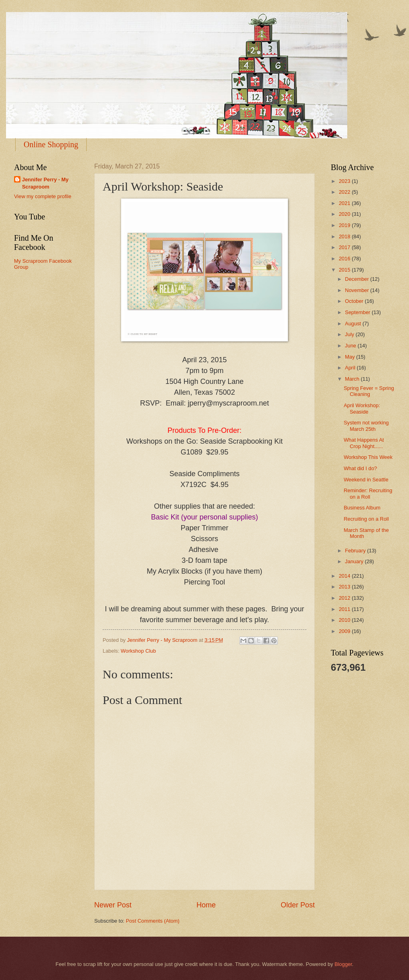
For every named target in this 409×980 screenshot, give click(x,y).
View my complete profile (43, 196)
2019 (345, 225)
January (355, 561)
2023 (345, 181)
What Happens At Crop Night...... (364, 443)
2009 (345, 631)
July (350, 334)
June (351, 346)
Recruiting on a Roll (366, 519)
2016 (345, 259)
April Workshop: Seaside (362, 408)
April (351, 368)
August (354, 324)
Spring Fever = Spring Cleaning (369, 391)
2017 (345, 247)
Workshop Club (138, 651)
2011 (345, 609)
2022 (345, 192)
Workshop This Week (368, 457)
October (355, 301)
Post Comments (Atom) (153, 921)
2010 (345, 620)
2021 (345, 203)
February (356, 551)
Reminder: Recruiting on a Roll (368, 493)
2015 (345, 270)
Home (206, 905)
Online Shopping (51, 144)
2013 (345, 587)
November (357, 290)
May (350, 357)
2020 (345, 214)
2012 (345, 598)
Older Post (298, 905)
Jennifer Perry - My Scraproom (45, 183)
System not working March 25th (366, 426)
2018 (345, 236)
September (358, 312)
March (353, 379)
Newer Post (113, 905)
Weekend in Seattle (366, 480)
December (357, 279)
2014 (345, 576)
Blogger (343, 964)
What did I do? (360, 468)
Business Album (362, 508)
